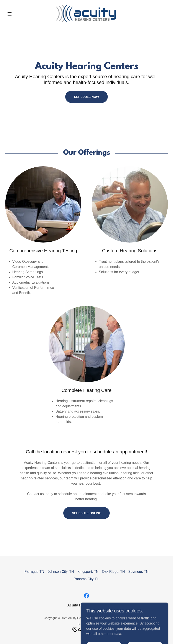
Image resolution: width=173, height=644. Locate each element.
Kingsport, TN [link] (88, 572)
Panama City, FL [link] (86, 579)
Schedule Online (86, 513)
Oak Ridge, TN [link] (113, 572)
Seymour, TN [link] (138, 572)
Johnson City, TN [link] (61, 572)
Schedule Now (86, 97)
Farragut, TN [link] (34, 572)
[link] (87, 14)
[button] (17, 14)
